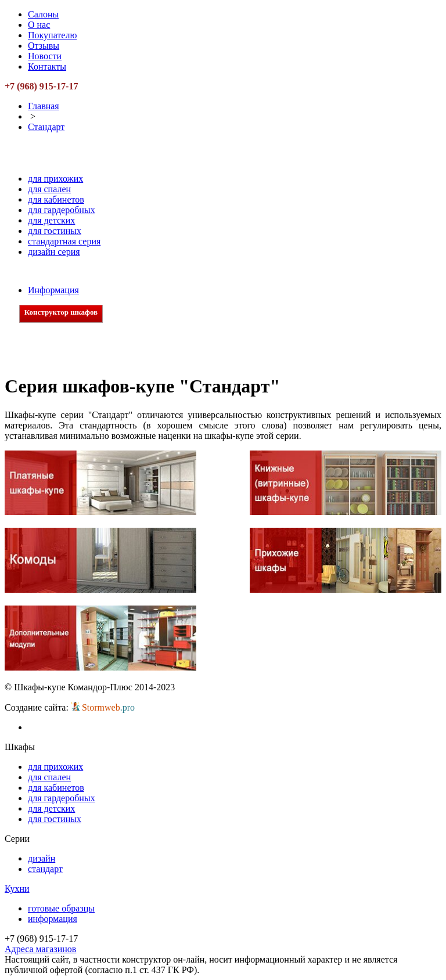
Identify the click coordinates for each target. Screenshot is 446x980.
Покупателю (52, 35)
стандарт (45, 869)
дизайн (42, 858)
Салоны (43, 14)
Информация (53, 290)
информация (53, 919)
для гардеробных (62, 210)
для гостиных (55, 231)
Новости (45, 56)
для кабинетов (56, 199)
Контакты (47, 66)
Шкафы (59, 166)
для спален (49, 189)
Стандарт (46, 127)
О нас (39, 25)
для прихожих (55, 179)
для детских (51, 220)
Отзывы (44, 46)
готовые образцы (61, 908)
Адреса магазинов (40, 949)
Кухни (56, 278)
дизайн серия (54, 252)
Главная (44, 106)
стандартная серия (64, 241)
